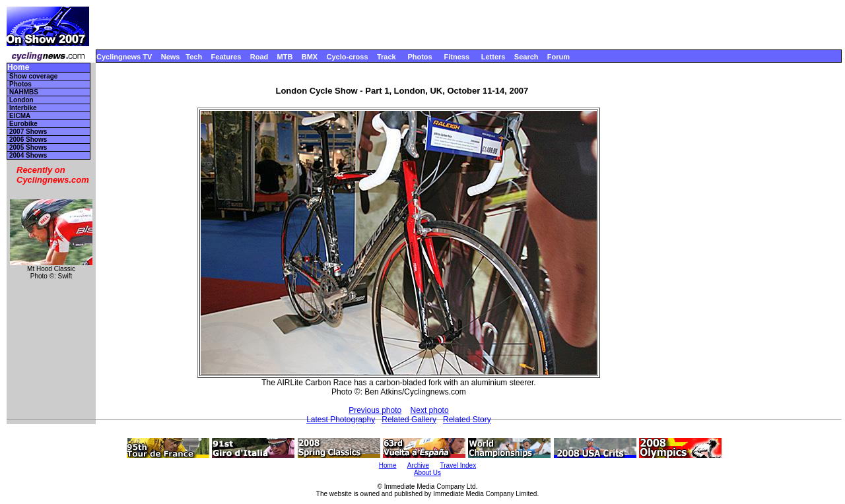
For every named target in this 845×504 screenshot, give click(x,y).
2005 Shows (28, 147)
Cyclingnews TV (124, 57)
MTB (285, 57)
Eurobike (23, 124)
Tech (194, 57)
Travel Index (458, 465)
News (171, 57)
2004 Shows (28, 155)
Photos (420, 57)
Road (259, 57)
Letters (493, 57)
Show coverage (33, 76)
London (21, 100)
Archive (418, 465)
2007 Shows (28, 132)
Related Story (467, 420)
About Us (427, 473)
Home (18, 68)
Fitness (456, 57)
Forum (558, 57)
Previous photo (375, 410)
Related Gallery (409, 420)
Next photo (430, 410)
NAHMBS (24, 92)
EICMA (20, 116)
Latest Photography (341, 420)
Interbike (23, 108)
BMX (310, 57)
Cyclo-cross (348, 57)
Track (387, 57)
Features (226, 57)
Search (526, 57)
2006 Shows (28, 140)
